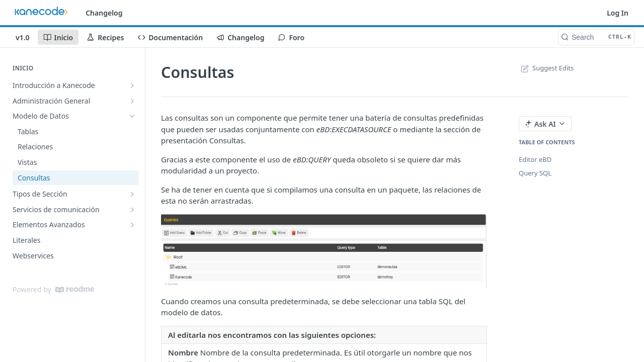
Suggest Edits (546, 68)
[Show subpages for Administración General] (132, 101)
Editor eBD (535, 159)
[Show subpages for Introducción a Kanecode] (132, 85)
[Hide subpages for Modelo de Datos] (132, 116)
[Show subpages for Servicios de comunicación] (132, 210)
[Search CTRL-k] (596, 37)
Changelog (104, 13)
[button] (324, 251)
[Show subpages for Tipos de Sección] (132, 194)
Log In (618, 13)
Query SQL (535, 173)
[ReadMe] (75, 290)
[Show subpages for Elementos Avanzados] (132, 225)
